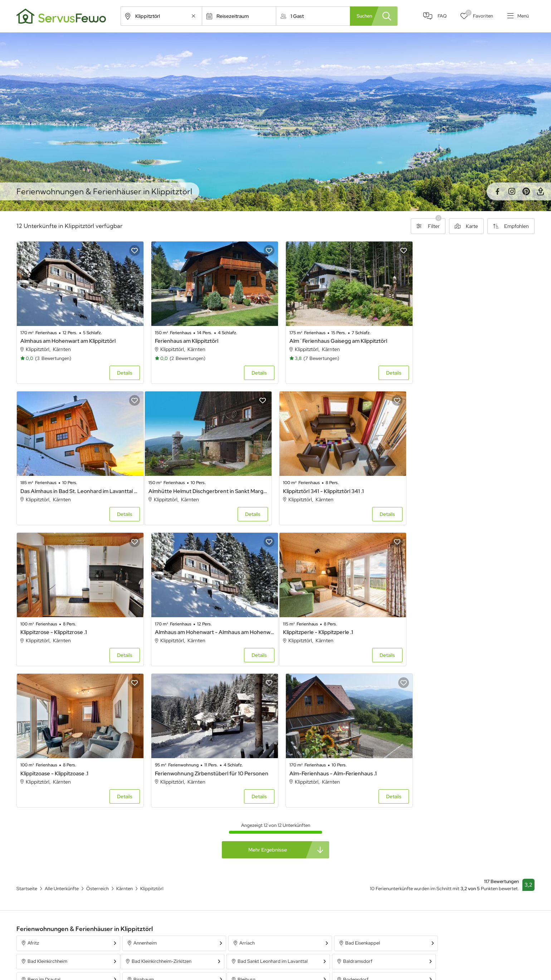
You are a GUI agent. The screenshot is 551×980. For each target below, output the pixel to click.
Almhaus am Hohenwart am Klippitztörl (68, 339)
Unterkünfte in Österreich (240, 966)
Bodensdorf (144, 832)
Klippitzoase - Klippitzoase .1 (186, 626)
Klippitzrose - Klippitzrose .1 (316, 487)
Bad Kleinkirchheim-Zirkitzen (57, 813)
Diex (448, 832)
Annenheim (143, 796)
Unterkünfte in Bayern (236, 953)
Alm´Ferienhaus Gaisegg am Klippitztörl (332, 339)
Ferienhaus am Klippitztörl (183, 339)
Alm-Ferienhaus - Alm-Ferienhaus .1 (458, 626)
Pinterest (526, 191)
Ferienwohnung (370, 953)
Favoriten (478, 14)
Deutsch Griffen (356, 832)
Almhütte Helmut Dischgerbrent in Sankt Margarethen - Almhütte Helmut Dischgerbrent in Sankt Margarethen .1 (79, 487)
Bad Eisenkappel (357, 796)
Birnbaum (454, 813)
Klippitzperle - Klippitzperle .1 (55, 626)
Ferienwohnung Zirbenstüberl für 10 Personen (340, 626)
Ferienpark (364, 966)
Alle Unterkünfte (230, 940)
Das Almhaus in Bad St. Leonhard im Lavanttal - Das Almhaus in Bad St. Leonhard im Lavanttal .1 (472, 339)
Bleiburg (36, 832)
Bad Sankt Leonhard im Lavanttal (167, 813)
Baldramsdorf (250, 813)
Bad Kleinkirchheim (463, 796)
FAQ (440, 16)
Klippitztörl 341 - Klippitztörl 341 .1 (192, 487)
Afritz (33, 796)
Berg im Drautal (356, 813)
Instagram (512, 191)
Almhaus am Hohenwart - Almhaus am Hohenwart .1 (472, 487)
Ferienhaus (365, 940)
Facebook (497, 191)
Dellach (243, 832)
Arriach (243, 796)
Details (121, 371)
